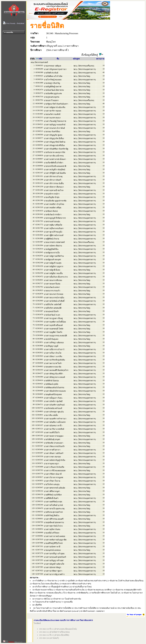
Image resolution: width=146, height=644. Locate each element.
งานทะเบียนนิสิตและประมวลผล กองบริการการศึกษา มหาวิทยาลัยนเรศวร (63, 620)
